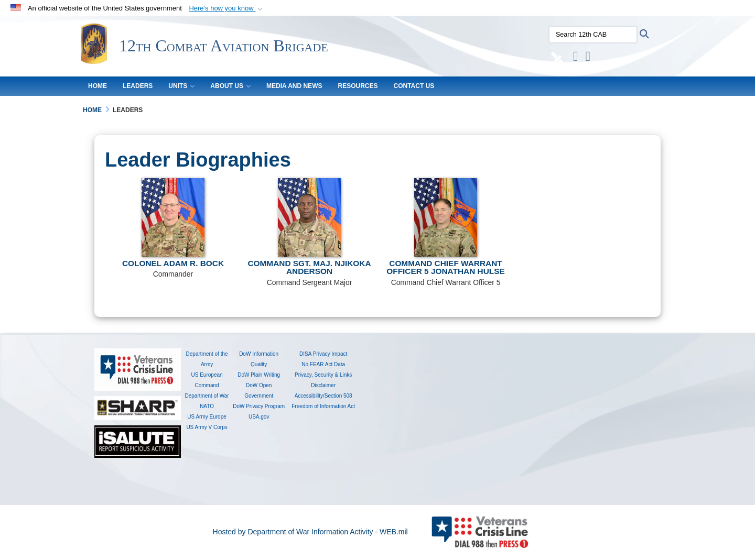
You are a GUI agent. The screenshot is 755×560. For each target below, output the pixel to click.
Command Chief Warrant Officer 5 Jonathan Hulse (445, 267)
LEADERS (138, 86)
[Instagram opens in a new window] (573, 58)
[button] (227, 8)
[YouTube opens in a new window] (585, 58)
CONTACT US (414, 86)
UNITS (181, 86)
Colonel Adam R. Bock (173, 263)
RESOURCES (358, 86)
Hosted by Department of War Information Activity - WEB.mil (310, 532)
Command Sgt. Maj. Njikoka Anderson (309, 267)
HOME (98, 86)
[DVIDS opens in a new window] (555, 58)
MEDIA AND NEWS (294, 86)
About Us (230, 86)
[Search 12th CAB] (590, 35)
